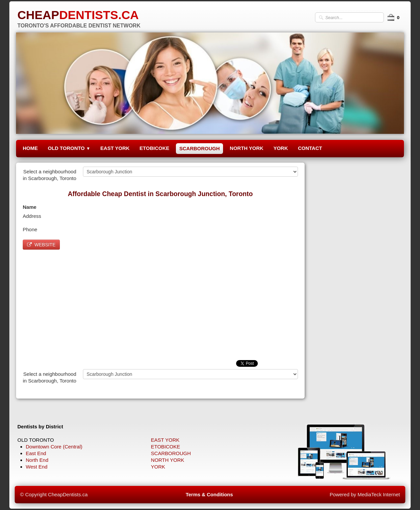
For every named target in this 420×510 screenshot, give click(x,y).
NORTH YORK (247, 148)
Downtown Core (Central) (54, 447)
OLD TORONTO (69, 148)
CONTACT (310, 148)
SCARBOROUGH (199, 148)
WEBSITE (41, 245)
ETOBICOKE (154, 148)
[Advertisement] (160, 303)
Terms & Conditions (209, 494)
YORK (281, 148)
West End (37, 467)
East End (36, 453)
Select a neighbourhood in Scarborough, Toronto (49, 175)
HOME (30, 148)
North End (37, 460)
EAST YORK (115, 148)
